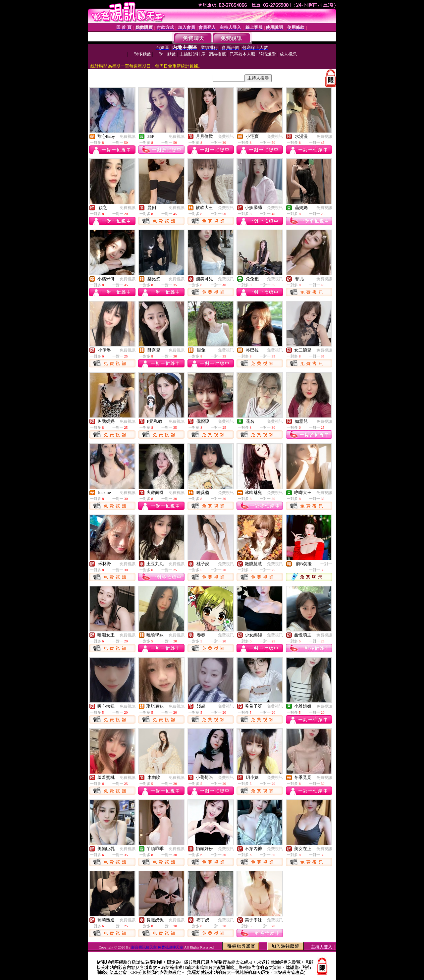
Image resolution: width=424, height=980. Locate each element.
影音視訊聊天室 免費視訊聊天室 (157, 947)
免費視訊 (128, 136)
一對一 (326, 564)
